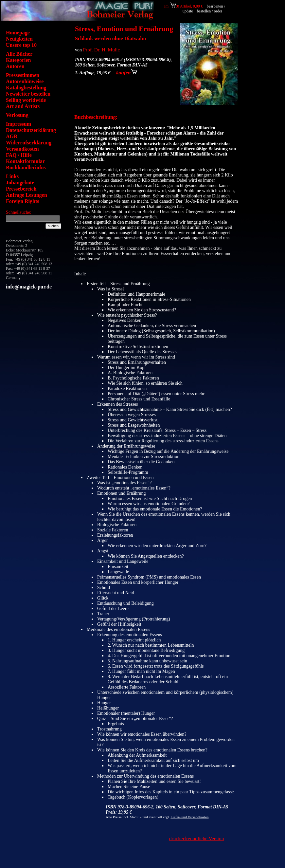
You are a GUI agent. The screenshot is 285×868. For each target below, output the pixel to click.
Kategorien (18, 60)
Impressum (18, 124)
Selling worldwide (26, 100)
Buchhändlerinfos (26, 167)
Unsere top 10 (21, 45)
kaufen (127, 73)
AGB (12, 136)
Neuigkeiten (19, 39)
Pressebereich (21, 189)
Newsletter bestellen (28, 94)
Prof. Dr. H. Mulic (102, 50)
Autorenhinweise (25, 81)
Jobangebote (20, 183)
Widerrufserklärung (29, 143)
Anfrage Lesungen (27, 195)
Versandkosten (22, 149)
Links (12, 176)
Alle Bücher (19, 54)
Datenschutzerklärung (31, 130)
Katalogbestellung (26, 88)
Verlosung (17, 115)
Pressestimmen (23, 75)
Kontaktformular (25, 161)
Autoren (15, 66)
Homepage (18, 33)
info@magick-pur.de (29, 287)
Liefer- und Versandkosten (189, 817)
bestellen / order (210, 11)
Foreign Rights (22, 201)
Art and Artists (23, 106)
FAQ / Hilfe (19, 155)
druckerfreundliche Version (197, 838)
